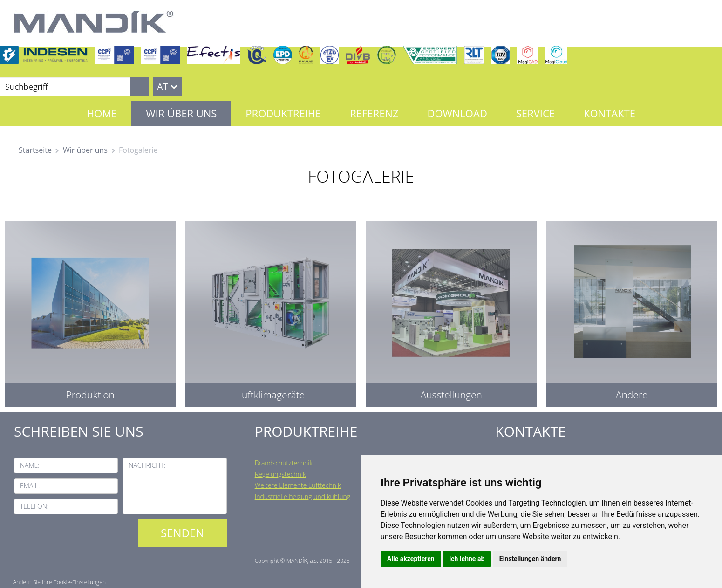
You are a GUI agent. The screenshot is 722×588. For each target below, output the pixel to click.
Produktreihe (283, 113)
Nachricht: (147, 465)
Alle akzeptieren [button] (411, 559)
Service (535, 113)
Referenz (374, 113)
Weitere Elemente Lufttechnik (298, 485)
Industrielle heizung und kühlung (303, 496)
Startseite (35, 150)
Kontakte (610, 113)
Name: (30, 465)
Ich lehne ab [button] (467, 559)
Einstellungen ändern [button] (530, 559)
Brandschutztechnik (284, 463)
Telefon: (34, 506)
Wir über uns (181, 113)
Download (457, 113)
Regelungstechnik (280, 474)
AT (163, 86)
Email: (30, 486)
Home (102, 113)
